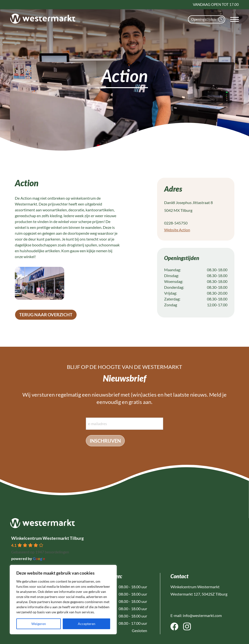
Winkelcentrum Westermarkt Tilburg (47, 538)
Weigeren (39, 624)
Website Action (177, 230)
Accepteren (87, 624)
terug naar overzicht (46, 315)
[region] (63, 600)
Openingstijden (207, 19)
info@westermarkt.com (202, 615)
